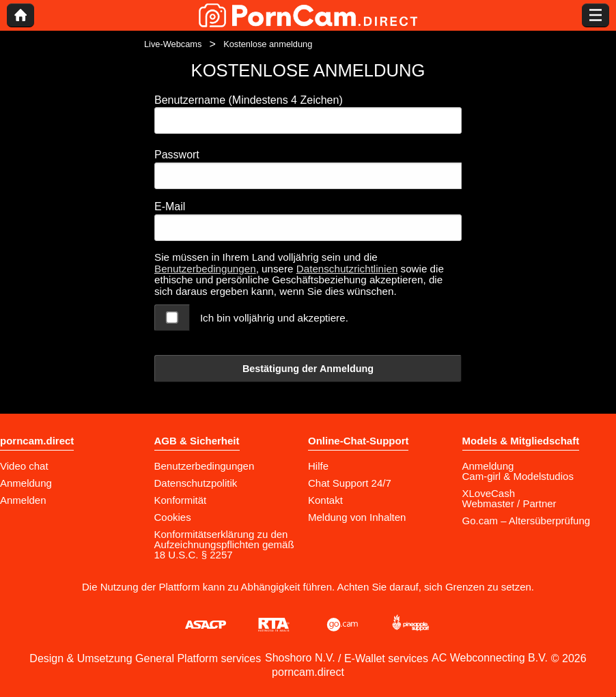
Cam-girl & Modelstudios (518, 476)
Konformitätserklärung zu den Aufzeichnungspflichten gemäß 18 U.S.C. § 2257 (224, 544)
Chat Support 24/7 (350, 483)
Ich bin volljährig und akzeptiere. (274, 318)
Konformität (181, 500)
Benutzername (249, 100)
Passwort (177, 155)
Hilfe (318, 466)
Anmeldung (26, 483)
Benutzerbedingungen (205, 269)
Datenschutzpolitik (196, 483)
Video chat (24, 466)
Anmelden (23, 500)
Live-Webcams (173, 44)
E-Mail (170, 207)
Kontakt (325, 500)
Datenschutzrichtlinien (347, 269)
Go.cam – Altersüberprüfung (527, 521)
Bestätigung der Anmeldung (308, 369)
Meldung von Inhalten (357, 517)
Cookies (173, 517)
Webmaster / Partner (509, 503)
